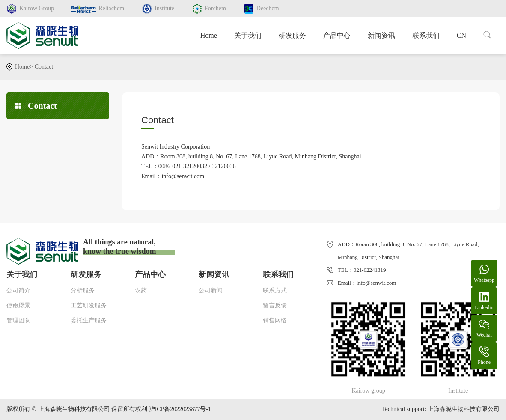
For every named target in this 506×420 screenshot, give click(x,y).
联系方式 (275, 290)
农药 (141, 290)
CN (461, 35)
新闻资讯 (381, 35)
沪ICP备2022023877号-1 (180, 409)
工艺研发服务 (89, 305)
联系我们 (426, 35)
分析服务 (83, 290)
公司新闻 (211, 290)
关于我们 (248, 35)
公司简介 (18, 290)
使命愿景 (18, 305)
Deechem (268, 8)
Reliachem (111, 8)
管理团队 (18, 320)
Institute (164, 8)
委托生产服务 (89, 320)
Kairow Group (37, 8)
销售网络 (275, 320)
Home (209, 35)
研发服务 (292, 35)
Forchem (215, 8)
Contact (44, 67)
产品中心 (337, 35)
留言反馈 (275, 305)
